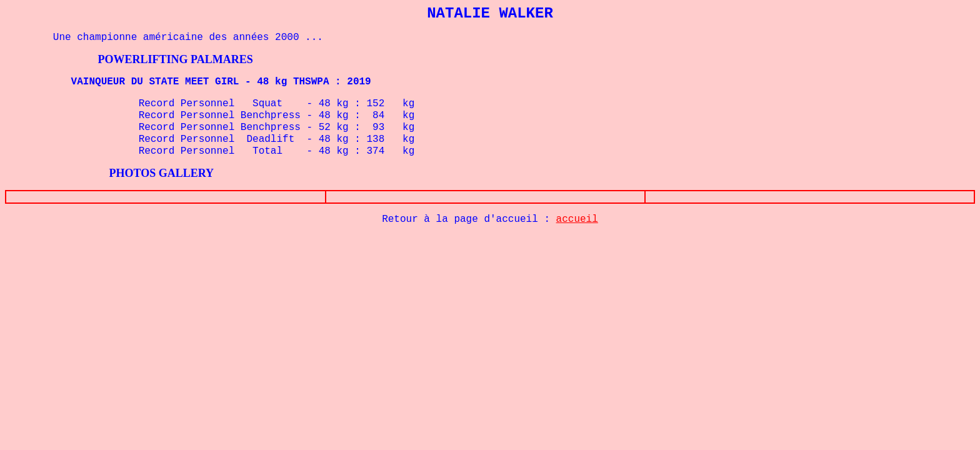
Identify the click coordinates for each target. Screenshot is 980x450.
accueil (577, 219)
